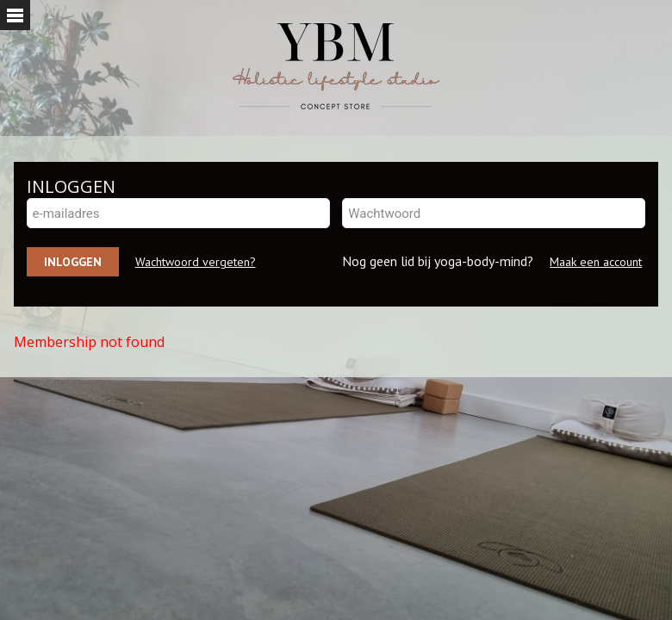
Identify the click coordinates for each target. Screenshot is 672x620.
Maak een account (596, 262)
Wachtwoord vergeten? (196, 262)
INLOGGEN (71, 186)
